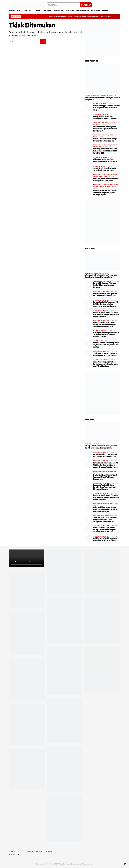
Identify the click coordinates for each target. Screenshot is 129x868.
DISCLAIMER (48, 851)
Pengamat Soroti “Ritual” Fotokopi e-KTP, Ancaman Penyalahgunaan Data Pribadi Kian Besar (106, 315)
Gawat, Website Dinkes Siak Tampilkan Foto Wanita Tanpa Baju (105, 117)
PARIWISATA (104, 331)
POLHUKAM (104, 104)
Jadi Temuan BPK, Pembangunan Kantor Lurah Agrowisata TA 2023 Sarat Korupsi (105, 129)
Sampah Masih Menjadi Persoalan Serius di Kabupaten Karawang (105, 169)
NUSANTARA (97, 96)
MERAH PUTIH (89, 96)
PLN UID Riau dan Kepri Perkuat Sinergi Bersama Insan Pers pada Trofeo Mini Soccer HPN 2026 (104, 325)
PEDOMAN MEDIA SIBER (34, 851)
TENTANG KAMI (14, 855)
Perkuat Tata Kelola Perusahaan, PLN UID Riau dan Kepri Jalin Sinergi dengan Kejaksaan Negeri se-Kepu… (106, 304)
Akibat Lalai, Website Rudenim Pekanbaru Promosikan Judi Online (105, 161)
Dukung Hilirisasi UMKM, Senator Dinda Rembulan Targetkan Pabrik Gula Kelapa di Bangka (105, 510)
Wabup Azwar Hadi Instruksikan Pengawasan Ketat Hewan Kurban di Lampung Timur (86, 16)
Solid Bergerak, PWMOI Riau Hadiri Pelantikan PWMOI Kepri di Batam (105, 355)
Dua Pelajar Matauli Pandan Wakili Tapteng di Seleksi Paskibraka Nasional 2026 (105, 477)
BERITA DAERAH (98, 114)
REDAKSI (12, 851)
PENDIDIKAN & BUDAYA (109, 471)
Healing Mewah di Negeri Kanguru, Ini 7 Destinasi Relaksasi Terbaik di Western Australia (106, 335)
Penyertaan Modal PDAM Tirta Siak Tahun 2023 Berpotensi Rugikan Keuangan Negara (105, 193)
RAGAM (95, 125)
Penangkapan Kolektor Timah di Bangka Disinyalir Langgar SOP (102, 99)
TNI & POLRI (104, 96)
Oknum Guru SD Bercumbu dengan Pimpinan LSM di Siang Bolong (105, 140)
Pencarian (86, 5)
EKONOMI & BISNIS (108, 185)
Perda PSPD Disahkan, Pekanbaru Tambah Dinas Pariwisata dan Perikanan (105, 285)
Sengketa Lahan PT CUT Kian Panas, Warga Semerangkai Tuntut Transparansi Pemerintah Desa (105, 520)
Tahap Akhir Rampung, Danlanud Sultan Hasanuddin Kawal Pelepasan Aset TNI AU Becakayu (106, 364)
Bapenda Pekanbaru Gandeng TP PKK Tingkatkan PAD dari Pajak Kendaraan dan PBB (106, 345)
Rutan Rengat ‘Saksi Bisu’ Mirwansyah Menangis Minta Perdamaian (106, 180)
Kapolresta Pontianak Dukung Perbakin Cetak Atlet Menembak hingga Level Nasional (104, 487)
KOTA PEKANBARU (98, 281)
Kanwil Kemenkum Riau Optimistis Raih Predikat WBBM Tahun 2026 (105, 295)
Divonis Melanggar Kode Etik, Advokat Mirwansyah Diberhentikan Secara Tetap (106, 108)
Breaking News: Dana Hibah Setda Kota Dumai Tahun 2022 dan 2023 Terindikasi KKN (105, 151)
